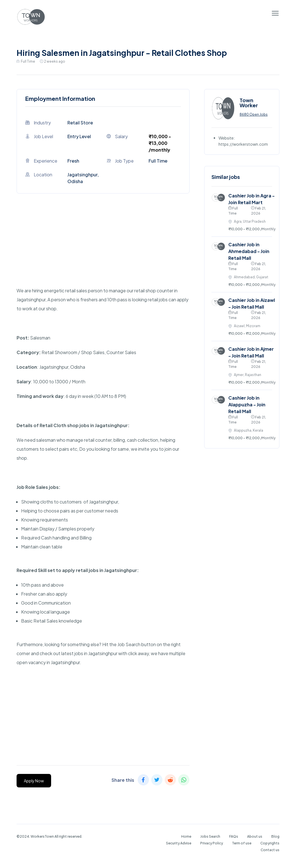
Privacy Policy (212, 843)
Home (186, 836)
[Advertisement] (103, 247)
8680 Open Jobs (254, 114)
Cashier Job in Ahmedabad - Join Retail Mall (249, 251)
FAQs (234, 836)
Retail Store (80, 123)
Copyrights (270, 843)
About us (255, 836)
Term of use (242, 843)
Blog (275, 836)
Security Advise (179, 843)
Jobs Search (210, 836)
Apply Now (34, 781)
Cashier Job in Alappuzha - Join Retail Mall (247, 405)
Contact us (270, 850)
